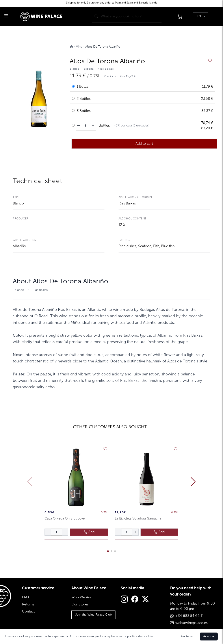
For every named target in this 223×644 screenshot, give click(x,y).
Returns (28, 604)
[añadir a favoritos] (210, 60)
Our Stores (80, 604)
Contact (28, 611)
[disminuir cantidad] (79, 126)
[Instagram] (124, 600)
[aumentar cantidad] (93, 126)
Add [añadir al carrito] (89, 532)
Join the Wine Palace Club (93, 615)
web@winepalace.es (191, 623)
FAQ (25, 597)
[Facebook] (135, 600)
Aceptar (209, 636)
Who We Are (81, 597)
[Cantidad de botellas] (85, 126)
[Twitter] (145, 600)
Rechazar (187, 636)
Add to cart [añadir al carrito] (144, 144)
